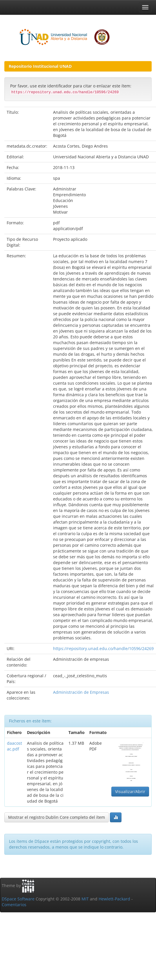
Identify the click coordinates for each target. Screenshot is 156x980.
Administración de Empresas (81, 692)
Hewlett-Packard (114, 899)
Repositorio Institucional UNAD (40, 66)
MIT (85, 899)
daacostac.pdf (14, 746)
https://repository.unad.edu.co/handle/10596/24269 (103, 648)
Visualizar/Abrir (130, 791)
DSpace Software (18, 899)
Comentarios (14, 905)
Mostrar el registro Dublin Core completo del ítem (57, 817)
